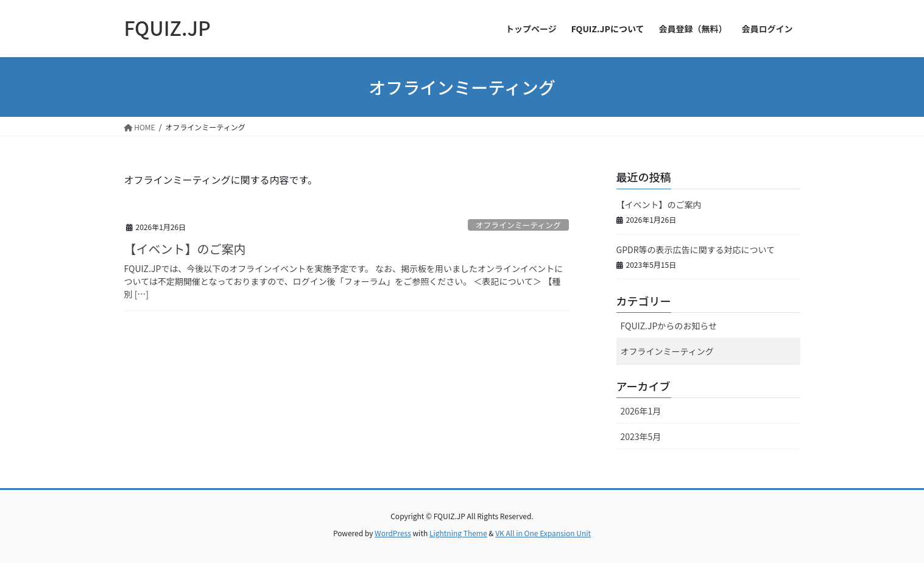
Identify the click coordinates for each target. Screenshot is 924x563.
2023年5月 (641, 436)
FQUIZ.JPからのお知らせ (669, 326)
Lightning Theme (458, 533)
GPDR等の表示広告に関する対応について (696, 250)
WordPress (393, 533)
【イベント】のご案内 (185, 249)
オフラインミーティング (518, 225)
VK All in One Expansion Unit (543, 533)
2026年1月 (641, 411)
